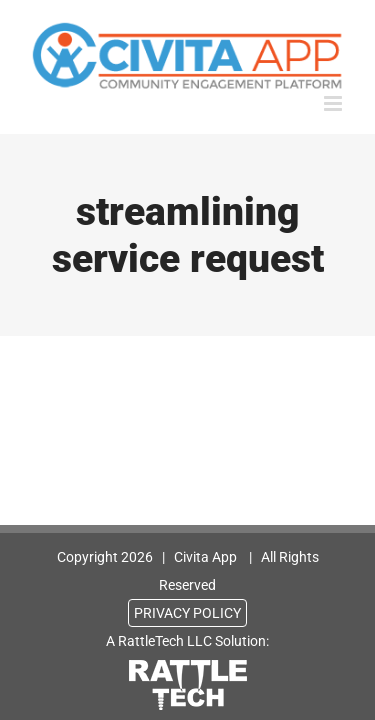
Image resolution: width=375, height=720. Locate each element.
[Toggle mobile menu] (334, 103)
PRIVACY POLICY (187, 613)
